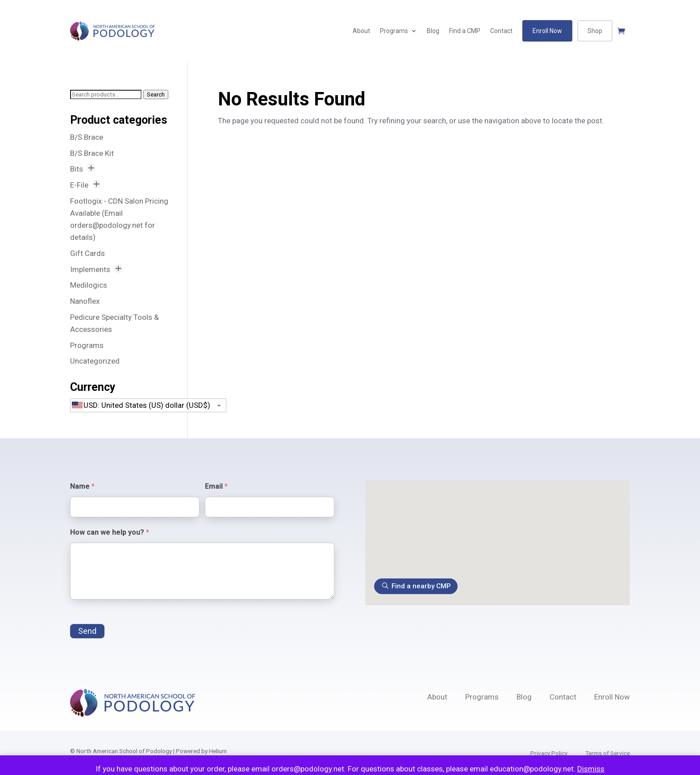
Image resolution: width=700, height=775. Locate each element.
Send (87, 631)
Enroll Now (547, 31)
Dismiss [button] (591, 769)
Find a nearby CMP (421, 586)
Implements (90, 269)
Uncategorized (95, 361)
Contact (501, 31)
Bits (77, 169)
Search (156, 94)
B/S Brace (87, 137)
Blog (433, 31)
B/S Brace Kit (92, 153)
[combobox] (148, 405)
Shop (595, 31)
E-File (79, 185)
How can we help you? (110, 532)
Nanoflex (85, 301)
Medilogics (89, 285)
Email (216, 486)
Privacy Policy (549, 753)
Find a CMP (465, 31)
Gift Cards (87, 253)
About (361, 31)
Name (82, 486)
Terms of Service (608, 753)
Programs (394, 31)
